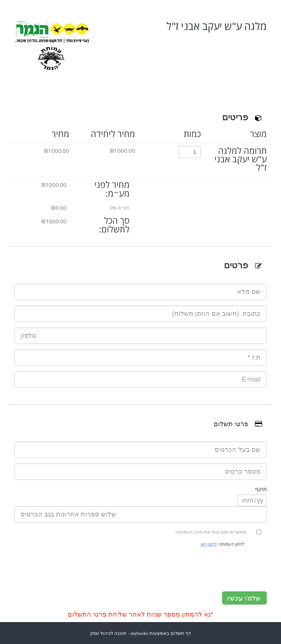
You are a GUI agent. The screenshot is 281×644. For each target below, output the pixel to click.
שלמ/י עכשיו (244, 598)
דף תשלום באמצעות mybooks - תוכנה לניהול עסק (141, 633)
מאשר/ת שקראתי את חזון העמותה (215, 532)
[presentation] (140, 567)
